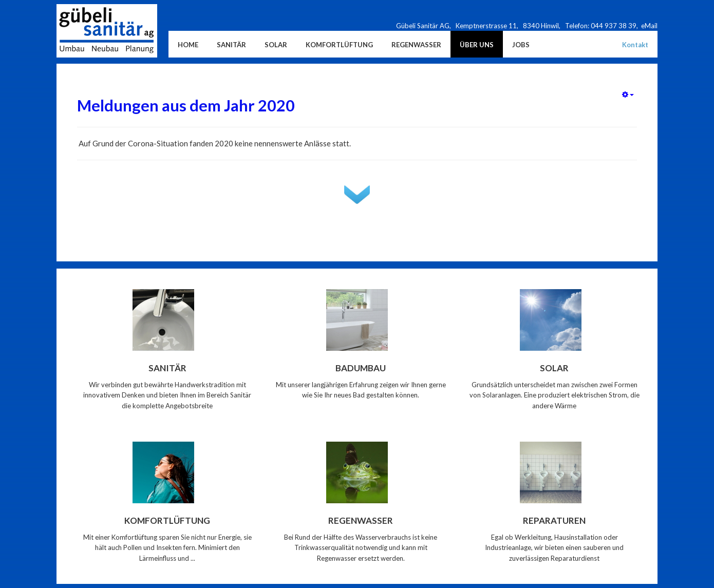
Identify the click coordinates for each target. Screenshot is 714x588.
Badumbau (361, 368)
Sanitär (167, 368)
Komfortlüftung (167, 520)
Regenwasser (361, 520)
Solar (554, 368)
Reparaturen (554, 520)
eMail (649, 26)
